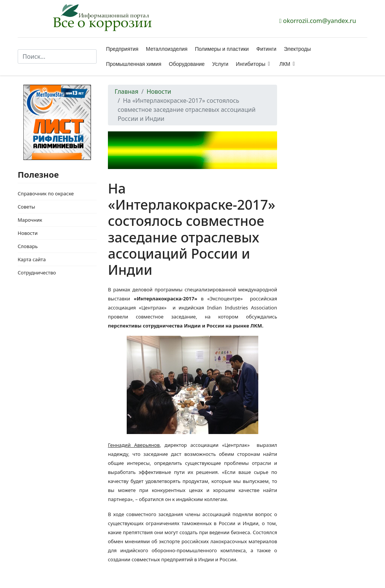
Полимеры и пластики (222, 49)
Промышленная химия (134, 64)
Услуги (220, 64)
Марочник (30, 220)
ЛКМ (285, 64)
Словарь (28, 246)
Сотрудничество (37, 273)
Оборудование (187, 64)
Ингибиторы (250, 64)
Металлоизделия (167, 49)
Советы (26, 207)
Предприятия (122, 49)
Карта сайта (32, 259)
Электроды (297, 49)
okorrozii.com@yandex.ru (320, 21)
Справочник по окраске (46, 193)
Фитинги (266, 49)
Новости (28, 233)
